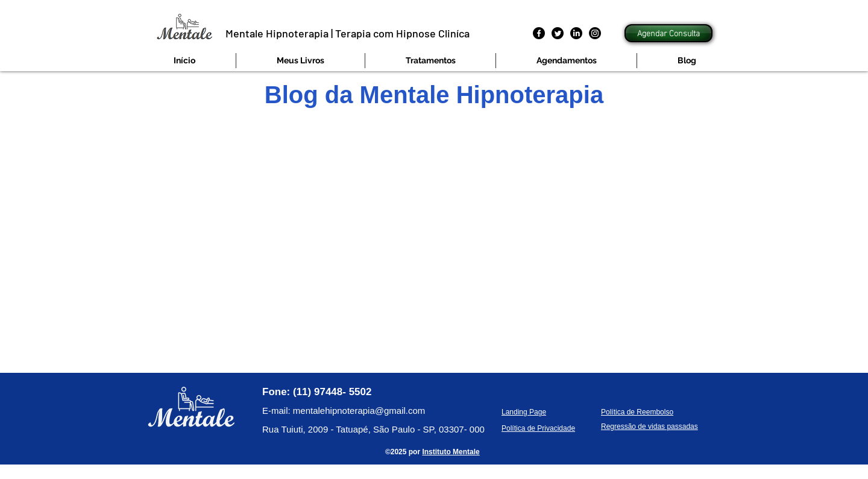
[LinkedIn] (576, 33)
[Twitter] (558, 33)
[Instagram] (595, 33)
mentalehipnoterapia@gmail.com (359, 411)
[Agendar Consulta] (668, 33)
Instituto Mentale (451, 452)
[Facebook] (539, 33)
